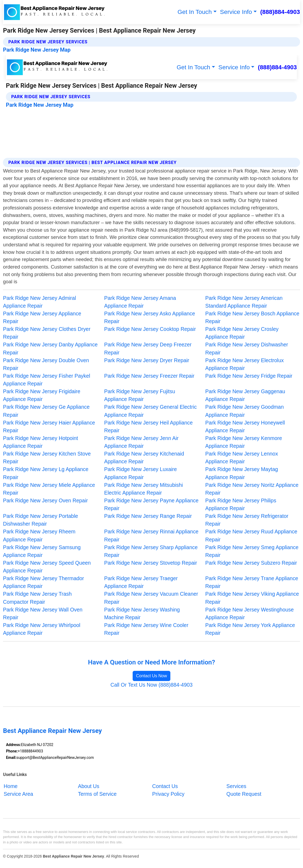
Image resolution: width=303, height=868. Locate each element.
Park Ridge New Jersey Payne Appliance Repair (151, 504)
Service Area (18, 794)
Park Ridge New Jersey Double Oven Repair (46, 364)
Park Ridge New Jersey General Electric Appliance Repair (150, 411)
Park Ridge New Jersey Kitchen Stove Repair (47, 458)
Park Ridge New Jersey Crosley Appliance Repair (242, 333)
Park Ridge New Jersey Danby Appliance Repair (50, 348)
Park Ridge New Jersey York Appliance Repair (250, 629)
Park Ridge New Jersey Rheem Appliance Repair (39, 535)
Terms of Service (97, 794)
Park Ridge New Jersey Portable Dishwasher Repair (40, 520)
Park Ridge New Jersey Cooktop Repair (150, 329)
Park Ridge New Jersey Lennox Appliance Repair (242, 458)
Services (236, 786)
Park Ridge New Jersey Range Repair (148, 516)
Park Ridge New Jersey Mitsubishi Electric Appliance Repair (143, 489)
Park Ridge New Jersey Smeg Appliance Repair (252, 551)
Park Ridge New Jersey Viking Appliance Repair (252, 598)
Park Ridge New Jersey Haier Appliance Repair (49, 427)
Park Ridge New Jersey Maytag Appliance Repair (242, 473)
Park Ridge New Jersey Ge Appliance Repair (46, 411)
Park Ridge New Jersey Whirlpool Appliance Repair (42, 629)
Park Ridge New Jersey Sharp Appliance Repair (151, 551)
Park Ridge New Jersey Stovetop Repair (150, 563)
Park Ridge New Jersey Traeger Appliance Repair (141, 582)
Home (11, 786)
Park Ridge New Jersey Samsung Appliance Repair (42, 551)
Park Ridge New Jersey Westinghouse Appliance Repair (250, 613)
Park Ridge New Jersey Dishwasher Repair (247, 348)
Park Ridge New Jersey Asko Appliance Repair (149, 317)
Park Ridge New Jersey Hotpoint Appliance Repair (40, 442)
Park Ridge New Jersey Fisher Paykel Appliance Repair (47, 380)
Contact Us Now (152, 676)
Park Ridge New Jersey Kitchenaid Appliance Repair (144, 458)
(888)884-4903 (280, 12)
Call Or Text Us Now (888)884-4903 (151, 685)
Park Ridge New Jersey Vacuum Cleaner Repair (151, 598)
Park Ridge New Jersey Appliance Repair (42, 317)
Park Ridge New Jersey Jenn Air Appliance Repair (141, 442)
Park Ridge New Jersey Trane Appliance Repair (252, 582)
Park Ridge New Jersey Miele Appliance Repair (49, 489)
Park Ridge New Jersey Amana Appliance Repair (140, 302)
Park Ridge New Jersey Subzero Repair (251, 563)
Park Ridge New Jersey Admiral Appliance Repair (39, 302)
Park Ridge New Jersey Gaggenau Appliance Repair (245, 395)
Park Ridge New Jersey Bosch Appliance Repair (252, 317)
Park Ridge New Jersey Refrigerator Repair (247, 520)
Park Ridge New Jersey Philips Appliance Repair (241, 504)
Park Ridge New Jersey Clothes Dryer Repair (47, 333)
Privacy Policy (168, 794)
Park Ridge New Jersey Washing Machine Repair (142, 613)
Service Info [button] (236, 12)
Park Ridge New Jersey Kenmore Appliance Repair (244, 442)
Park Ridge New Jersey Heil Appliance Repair (148, 427)
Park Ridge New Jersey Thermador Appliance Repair (43, 582)
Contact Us (165, 786)
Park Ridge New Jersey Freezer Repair (149, 376)
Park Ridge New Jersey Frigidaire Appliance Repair (42, 395)
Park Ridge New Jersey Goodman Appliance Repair (245, 411)
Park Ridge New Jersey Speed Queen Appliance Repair (47, 567)
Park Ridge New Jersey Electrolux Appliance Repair (245, 364)
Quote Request (244, 794)
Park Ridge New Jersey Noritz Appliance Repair (252, 489)
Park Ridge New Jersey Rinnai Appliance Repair (151, 535)
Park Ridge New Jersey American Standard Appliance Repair (244, 302)
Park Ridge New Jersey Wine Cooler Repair (146, 629)
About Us (89, 786)
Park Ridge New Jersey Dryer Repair (147, 360)
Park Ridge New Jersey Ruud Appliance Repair (251, 535)
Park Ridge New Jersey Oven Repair (45, 500)
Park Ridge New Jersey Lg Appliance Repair (46, 473)
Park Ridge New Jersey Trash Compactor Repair (37, 598)
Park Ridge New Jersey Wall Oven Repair (43, 613)
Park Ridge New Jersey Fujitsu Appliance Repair (139, 395)
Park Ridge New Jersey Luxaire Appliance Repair (140, 473)
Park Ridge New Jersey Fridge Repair (249, 376)
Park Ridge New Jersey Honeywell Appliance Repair (245, 427)
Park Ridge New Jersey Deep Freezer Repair (148, 348)
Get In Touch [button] (195, 12)
